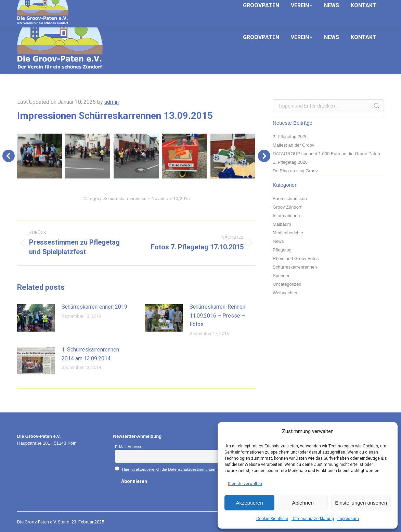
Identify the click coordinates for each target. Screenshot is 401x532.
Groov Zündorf (287, 207)
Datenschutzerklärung (313, 519)
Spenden (282, 276)
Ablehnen (303, 503)
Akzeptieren (249, 503)
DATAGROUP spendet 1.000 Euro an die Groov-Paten (326, 154)
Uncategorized (287, 284)
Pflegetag (282, 250)
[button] (9, 156)
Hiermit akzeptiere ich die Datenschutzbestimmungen (169, 469)
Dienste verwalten (245, 484)
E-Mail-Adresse (129, 447)
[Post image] (36, 318)
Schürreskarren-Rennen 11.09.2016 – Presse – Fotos (217, 316)
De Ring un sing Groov (295, 171)
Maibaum (282, 224)
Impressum (348, 519)
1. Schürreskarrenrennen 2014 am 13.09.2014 (90, 354)
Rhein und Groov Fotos (296, 258)
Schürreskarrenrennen (125, 199)
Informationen (286, 216)
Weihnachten (286, 293)
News (278, 241)
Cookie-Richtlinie (272, 519)
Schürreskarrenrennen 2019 (94, 307)
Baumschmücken (290, 199)
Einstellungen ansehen (361, 503)
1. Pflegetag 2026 (290, 162)
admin (112, 102)
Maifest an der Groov (293, 145)
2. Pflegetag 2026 (290, 137)
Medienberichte (288, 233)
